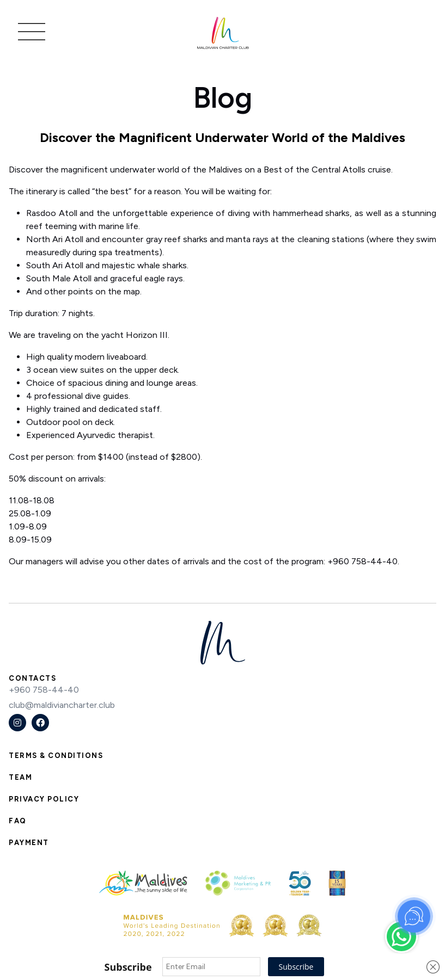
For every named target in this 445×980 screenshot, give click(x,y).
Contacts (32, 678)
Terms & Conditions (56, 756)
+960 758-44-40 (44, 690)
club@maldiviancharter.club (62, 705)
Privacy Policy (44, 799)
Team (20, 777)
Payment (29, 843)
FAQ (18, 821)
